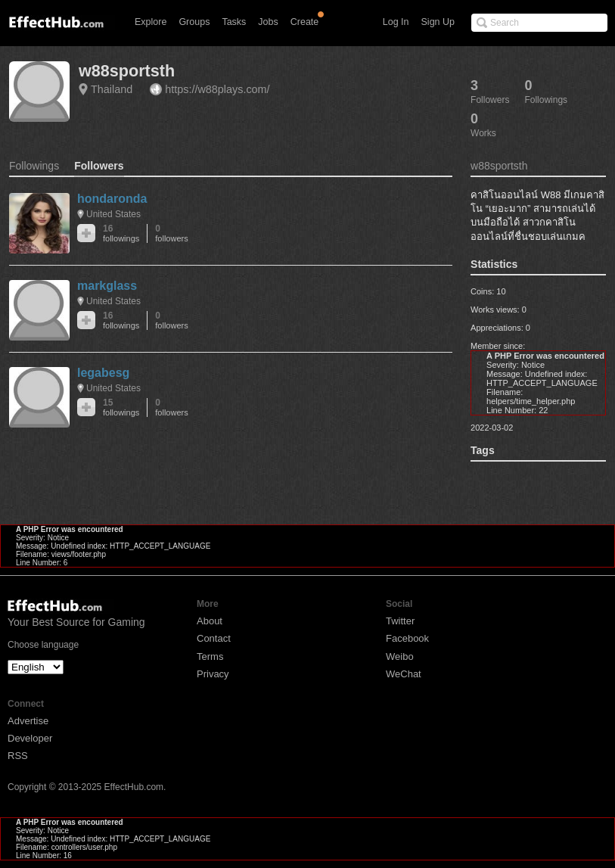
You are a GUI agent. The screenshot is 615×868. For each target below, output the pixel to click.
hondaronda (112, 199)
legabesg (103, 373)
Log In (396, 22)
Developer (30, 738)
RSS (18, 756)
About (210, 621)
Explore (151, 22)
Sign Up (438, 22)
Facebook (407, 638)
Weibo (400, 656)
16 (121, 233)
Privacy (213, 674)
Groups (194, 22)
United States (113, 214)
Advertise (28, 721)
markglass (107, 286)
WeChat (404, 674)
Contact (214, 638)
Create (305, 22)
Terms (210, 656)
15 (121, 408)
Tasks (234, 22)
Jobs (268, 22)
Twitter (400, 621)
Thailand (112, 89)
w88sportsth (127, 71)
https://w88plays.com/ (217, 89)
